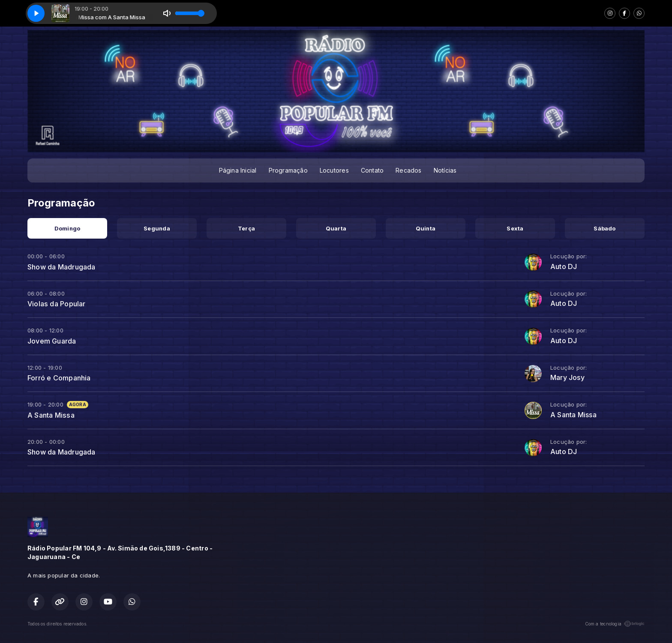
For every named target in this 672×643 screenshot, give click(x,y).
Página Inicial (238, 170)
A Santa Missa (51, 415)
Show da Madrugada (61, 267)
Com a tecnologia (615, 624)
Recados (408, 170)
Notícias (445, 170)
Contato (372, 170)
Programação (288, 170)
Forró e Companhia (59, 378)
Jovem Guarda (52, 341)
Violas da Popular (57, 304)
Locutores (334, 170)
